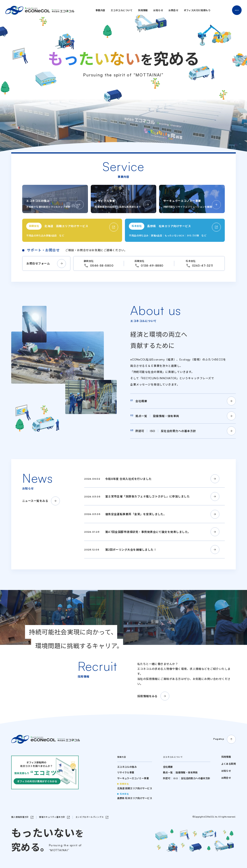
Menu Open (237, 10)
